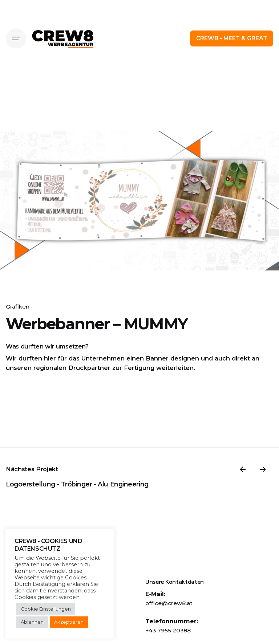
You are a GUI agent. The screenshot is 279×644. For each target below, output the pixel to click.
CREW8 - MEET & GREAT (232, 38)
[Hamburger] (16, 38)
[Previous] (243, 469)
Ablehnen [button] (32, 622)
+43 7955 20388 (168, 630)
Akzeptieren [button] (69, 622)
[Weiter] (263, 469)
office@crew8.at (169, 603)
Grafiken (18, 307)
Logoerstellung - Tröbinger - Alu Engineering (77, 484)
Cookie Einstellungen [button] (46, 609)
